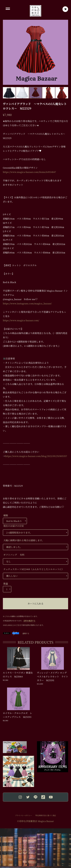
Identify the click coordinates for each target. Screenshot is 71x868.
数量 (6, 584)
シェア (15, 633)
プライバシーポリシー (24, 815)
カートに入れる (35, 604)
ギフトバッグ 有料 (14, 555)
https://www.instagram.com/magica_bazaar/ (27, 303)
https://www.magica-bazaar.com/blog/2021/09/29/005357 (36, 456)
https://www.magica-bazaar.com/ (21, 320)
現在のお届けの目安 (14, 526)
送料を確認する (29, 621)
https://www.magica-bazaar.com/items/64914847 (29, 172)
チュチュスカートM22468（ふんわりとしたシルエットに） (34, 569)
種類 (6, 515)
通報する (26, 633)
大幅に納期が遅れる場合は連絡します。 (24, 540)
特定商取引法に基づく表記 (46, 815)
